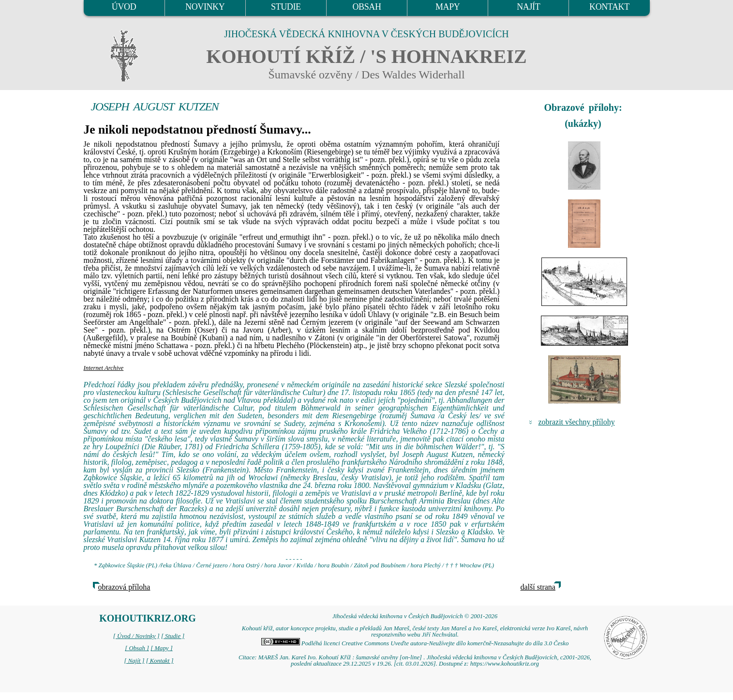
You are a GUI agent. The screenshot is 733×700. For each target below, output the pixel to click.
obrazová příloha (124, 587)
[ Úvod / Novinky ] (136, 636)
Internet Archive (104, 368)
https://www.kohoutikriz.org (505, 664)
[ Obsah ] (137, 648)
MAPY (448, 7)
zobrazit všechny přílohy (577, 422)
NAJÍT (528, 7)
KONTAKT (609, 7)
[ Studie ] (173, 636)
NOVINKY (205, 7)
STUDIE (286, 7)
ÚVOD (124, 7)
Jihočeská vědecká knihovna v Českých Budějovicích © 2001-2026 (415, 616)
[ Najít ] (134, 661)
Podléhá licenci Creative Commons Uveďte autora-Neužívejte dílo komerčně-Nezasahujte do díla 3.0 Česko (415, 643)
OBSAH (366, 7)
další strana (538, 587)
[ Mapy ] (162, 648)
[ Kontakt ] (160, 661)
